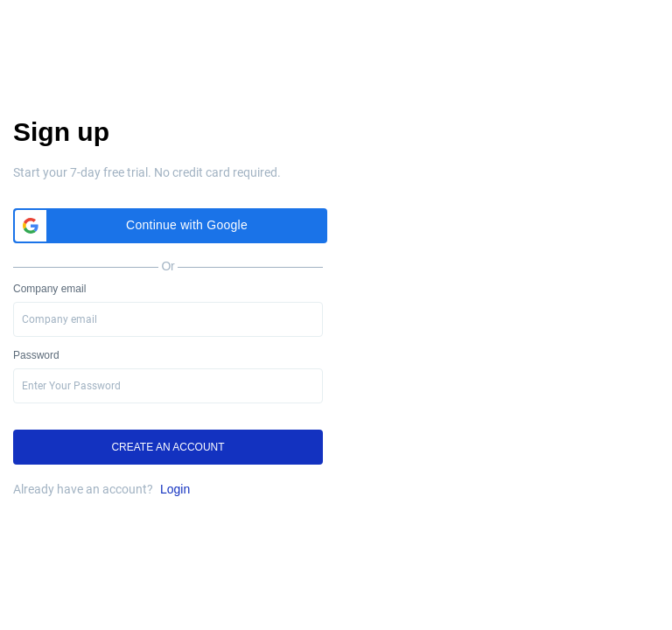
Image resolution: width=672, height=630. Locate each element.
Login (175, 489)
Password (36, 355)
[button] (170, 226)
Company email (49, 289)
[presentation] (168, 386)
